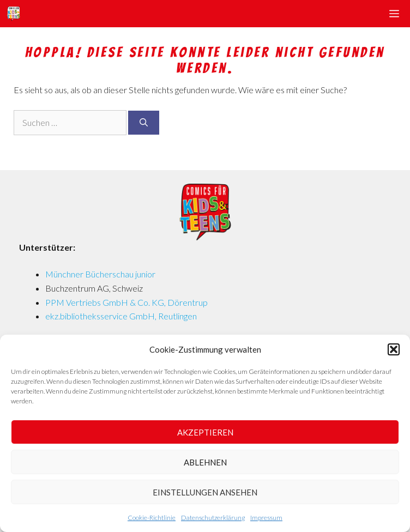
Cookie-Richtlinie (152, 518)
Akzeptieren (205, 432)
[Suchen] (144, 123)
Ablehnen (205, 462)
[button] (394, 349)
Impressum (266, 518)
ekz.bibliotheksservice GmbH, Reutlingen (121, 316)
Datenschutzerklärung (213, 518)
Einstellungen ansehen (205, 492)
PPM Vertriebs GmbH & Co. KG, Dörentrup (126, 302)
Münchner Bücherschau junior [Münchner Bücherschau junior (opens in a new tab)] (100, 274)
